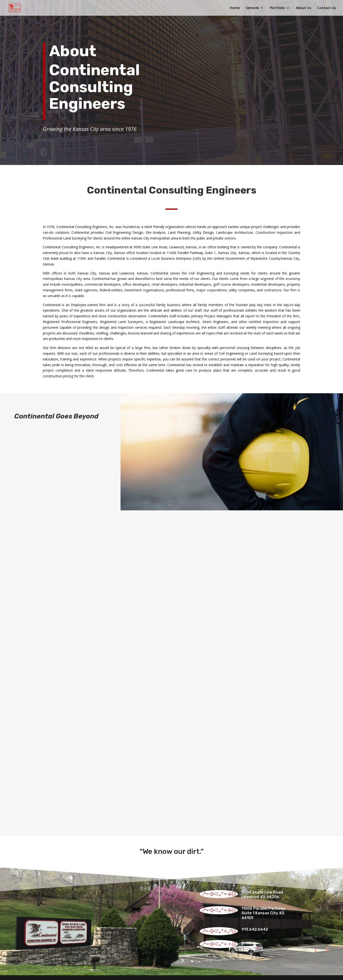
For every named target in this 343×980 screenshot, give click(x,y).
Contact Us (327, 8)
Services (252, 8)
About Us (303, 8)
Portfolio (277, 8)
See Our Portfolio (292, 519)
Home (235, 8)
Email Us (249, 943)
